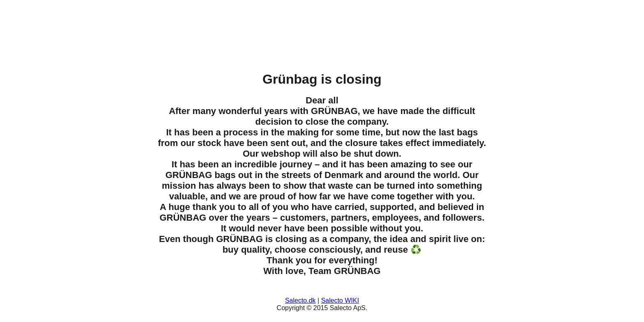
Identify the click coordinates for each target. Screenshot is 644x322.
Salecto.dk (300, 300)
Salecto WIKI (340, 300)
